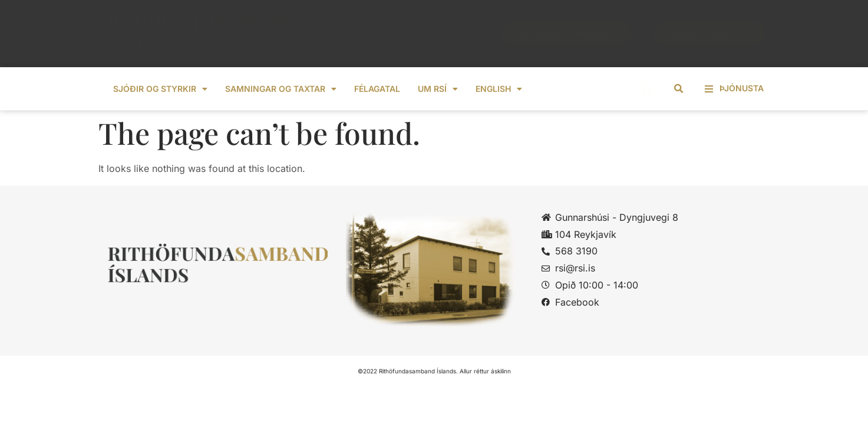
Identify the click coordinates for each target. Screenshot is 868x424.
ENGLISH (499, 89)
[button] (678, 89)
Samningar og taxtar (281, 89)
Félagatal (377, 89)
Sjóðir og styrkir (160, 89)
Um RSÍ (438, 89)
